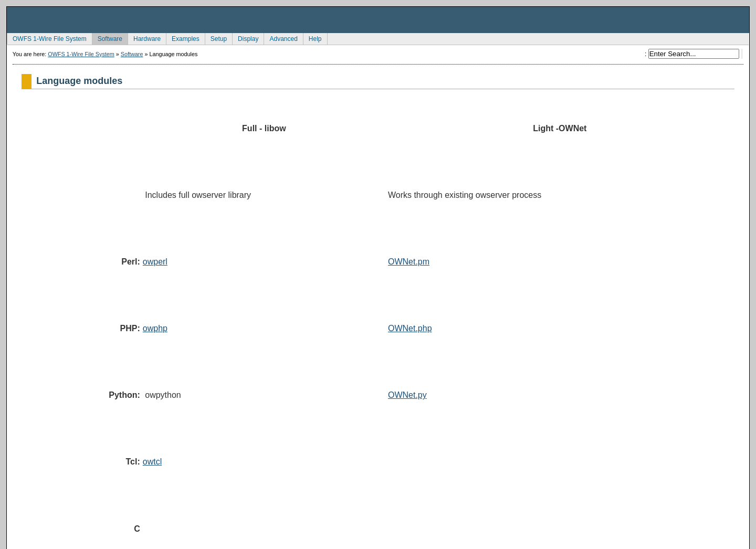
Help (312, 38)
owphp (155, 328)
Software (107, 38)
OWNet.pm (409, 262)
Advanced (280, 38)
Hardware (144, 38)
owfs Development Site (378, 20)
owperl (155, 262)
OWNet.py (407, 395)
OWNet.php (410, 328)
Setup (216, 38)
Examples (183, 38)
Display (245, 38)
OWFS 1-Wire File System (47, 38)
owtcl (152, 462)
